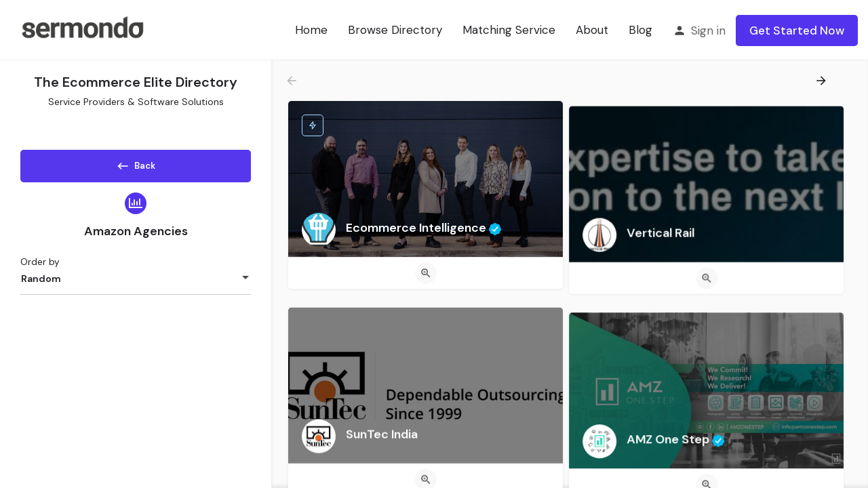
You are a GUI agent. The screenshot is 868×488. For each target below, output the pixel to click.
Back (136, 163)
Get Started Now (797, 30)
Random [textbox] (41, 283)
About (592, 30)
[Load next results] (823, 81)
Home (311, 30)
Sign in (708, 30)
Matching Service (509, 30)
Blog (640, 30)
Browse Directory (395, 30)
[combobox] (136, 283)
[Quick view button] (426, 273)
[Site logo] (82, 29)
